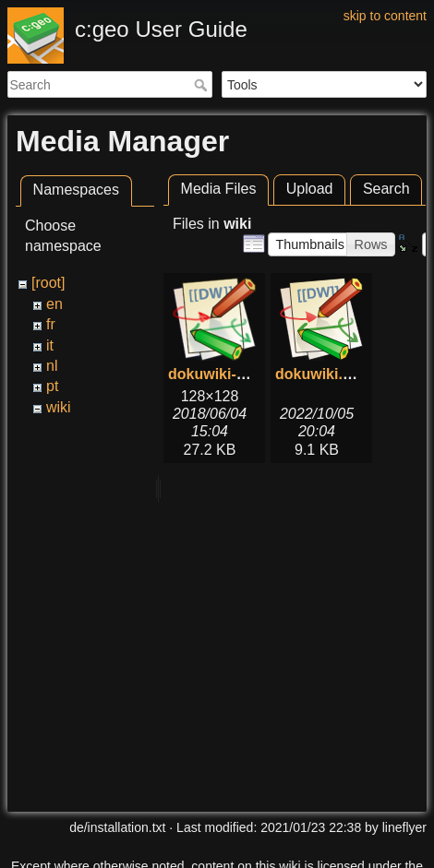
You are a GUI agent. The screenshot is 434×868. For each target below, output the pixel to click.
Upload (310, 189)
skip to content (385, 16)
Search (203, 85)
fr (51, 324)
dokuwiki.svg (321, 374)
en (54, 304)
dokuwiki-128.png (230, 374)
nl (52, 366)
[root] (48, 283)
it (50, 345)
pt (52, 386)
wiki (59, 407)
